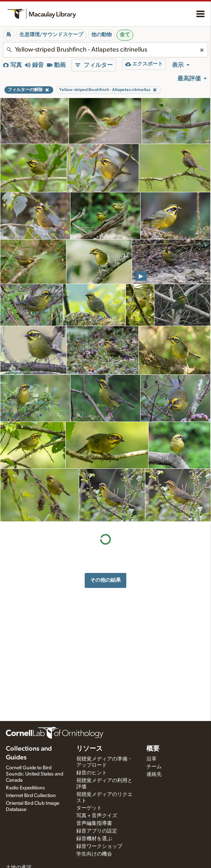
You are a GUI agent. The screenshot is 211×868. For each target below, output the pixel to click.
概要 (153, 749)
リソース (89, 749)
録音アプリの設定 (97, 831)
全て (125, 35)
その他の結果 (105, 580)
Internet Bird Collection (31, 796)
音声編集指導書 (94, 823)
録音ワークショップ (99, 846)
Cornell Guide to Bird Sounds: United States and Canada (34, 774)
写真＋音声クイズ (97, 816)
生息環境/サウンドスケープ (51, 35)
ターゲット (89, 808)
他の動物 (101, 35)
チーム (154, 767)
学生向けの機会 (94, 854)
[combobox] (105, 50)
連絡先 (154, 774)
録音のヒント (92, 773)
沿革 (151, 759)
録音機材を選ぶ (94, 839)
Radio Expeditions (25, 788)
